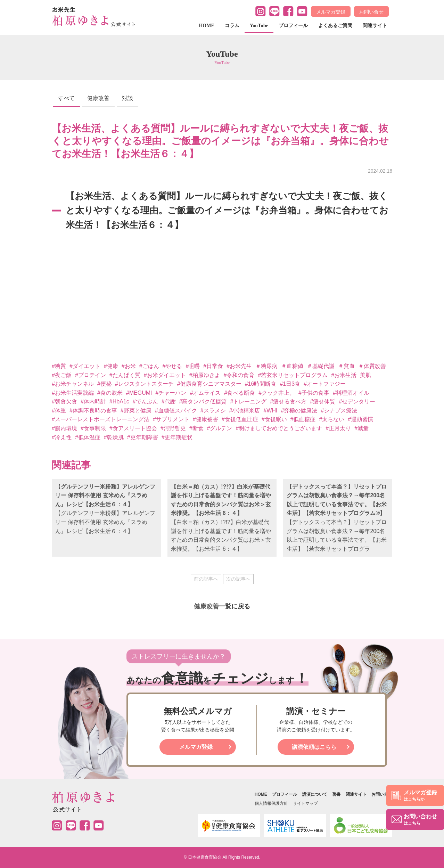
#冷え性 (62, 437)
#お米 (129, 366)
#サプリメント (171, 419)
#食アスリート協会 (133, 428)
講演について (315, 794)
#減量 (361, 428)
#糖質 (59, 366)
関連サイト (375, 26)
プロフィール (293, 26)
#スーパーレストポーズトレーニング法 (101, 419)
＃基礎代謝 (321, 366)
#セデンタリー (357, 402)
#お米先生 (239, 366)
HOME (206, 26)
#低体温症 (88, 437)
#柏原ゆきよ (205, 375)
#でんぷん (145, 402)
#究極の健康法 (299, 411)
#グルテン (220, 428)
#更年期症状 (177, 437)
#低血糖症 (303, 419)
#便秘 (104, 384)
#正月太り (338, 428)
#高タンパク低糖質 (203, 402)
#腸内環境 (64, 428)
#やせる (172, 366)
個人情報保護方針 (271, 803)
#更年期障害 (143, 437)
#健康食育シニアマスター (209, 384)
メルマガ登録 (331, 12)
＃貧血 (346, 366)
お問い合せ (371, 12)
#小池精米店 (245, 411)
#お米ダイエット (165, 375)
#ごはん (149, 366)
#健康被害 (205, 419)
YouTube (259, 26)
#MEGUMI (139, 393)
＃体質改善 (372, 366)
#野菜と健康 (136, 411)
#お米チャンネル (73, 384)
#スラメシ (213, 411)
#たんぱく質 (125, 375)
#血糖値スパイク (176, 411)
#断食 (196, 428)
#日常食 (213, 366)
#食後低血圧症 (240, 419)
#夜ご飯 (62, 375)
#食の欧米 (110, 393)
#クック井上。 (277, 393)
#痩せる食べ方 (288, 402)
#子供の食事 (314, 393)
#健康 (111, 366)
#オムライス (205, 393)
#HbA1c (119, 402)
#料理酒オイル (351, 393)
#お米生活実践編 (73, 393)
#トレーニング (248, 402)
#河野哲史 (173, 428)
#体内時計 (93, 402)
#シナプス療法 (339, 411)
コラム (232, 26)
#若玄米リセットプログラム (293, 375)
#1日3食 (290, 384)
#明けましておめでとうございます (279, 428)
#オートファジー (325, 384)
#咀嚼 (193, 366)
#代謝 (169, 402)
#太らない (332, 419)
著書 (336, 794)
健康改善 (98, 98)
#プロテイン (91, 375)
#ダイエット (85, 366)
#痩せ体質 (323, 402)
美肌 (365, 375)
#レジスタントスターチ (144, 384)
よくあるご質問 (335, 26)
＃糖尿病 (266, 366)
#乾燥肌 (114, 437)
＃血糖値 (292, 366)
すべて (66, 98)
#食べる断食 (240, 393)
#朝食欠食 (64, 402)
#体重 (59, 411)
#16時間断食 (261, 384)
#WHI (270, 411)
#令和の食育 (239, 375)
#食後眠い (274, 419)
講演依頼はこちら (314, 747)
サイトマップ (305, 803)
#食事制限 (93, 428)
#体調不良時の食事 (93, 411)
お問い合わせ (420, 820)
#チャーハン (171, 393)
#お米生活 (344, 375)
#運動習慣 (360, 419)
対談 (128, 98)
